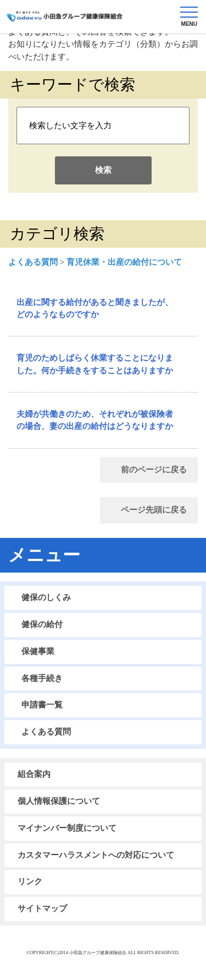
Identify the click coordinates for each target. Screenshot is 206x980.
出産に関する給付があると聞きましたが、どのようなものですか (95, 308)
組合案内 (34, 774)
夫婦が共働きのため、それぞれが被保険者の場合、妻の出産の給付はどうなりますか (95, 420)
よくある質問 (33, 262)
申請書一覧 (42, 705)
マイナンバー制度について (67, 828)
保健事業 (38, 651)
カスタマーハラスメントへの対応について (96, 855)
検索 (103, 170)
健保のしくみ (46, 597)
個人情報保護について (59, 801)
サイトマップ (42, 908)
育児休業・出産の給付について (124, 262)
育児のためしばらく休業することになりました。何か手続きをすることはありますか (95, 364)
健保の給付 (42, 624)
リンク (30, 881)
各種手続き (42, 678)
